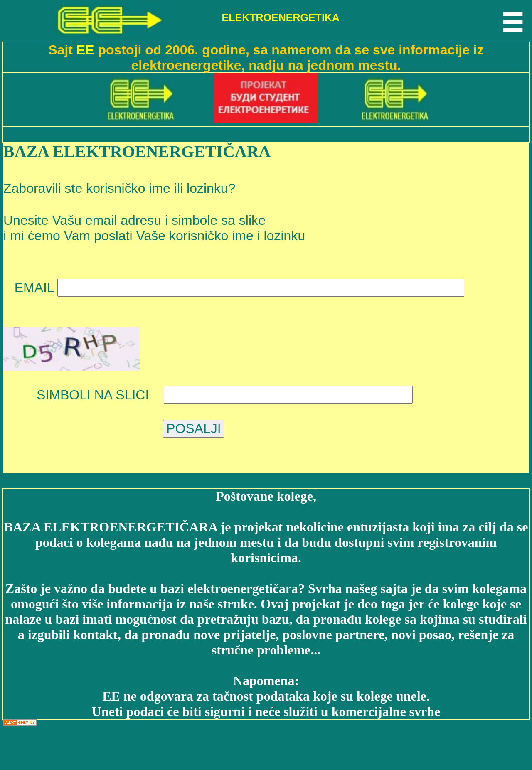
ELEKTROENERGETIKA (281, 17)
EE (87, 50)
